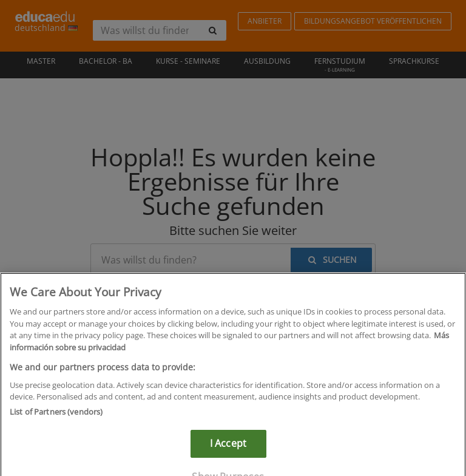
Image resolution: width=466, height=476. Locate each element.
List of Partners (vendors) (56, 419)
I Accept (228, 450)
